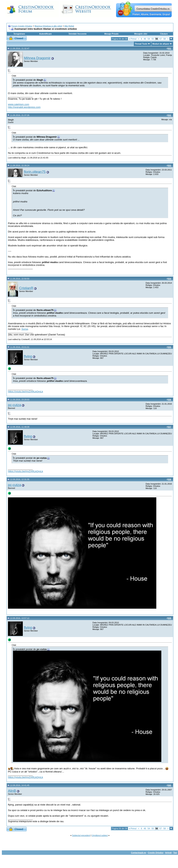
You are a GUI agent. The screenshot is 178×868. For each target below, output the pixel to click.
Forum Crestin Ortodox (22, 26)
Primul (133, 39)
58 (164, 39)
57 (161, 39)
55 (153, 39)
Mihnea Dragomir (37, 58)
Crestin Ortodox (156, 853)
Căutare (164, 34)
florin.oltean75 (35, 172)
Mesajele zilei (141, 34)
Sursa (25, 329)
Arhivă (168, 853)
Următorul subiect (100, 835)
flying (28, 356)
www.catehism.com (19, 104)
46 (145, 39)
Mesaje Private (111, 34)
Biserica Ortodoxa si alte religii (48, 26)
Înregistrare (19, 34)
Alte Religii (69, 26)
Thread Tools (141, 44)
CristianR (26, 288)
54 (149, 39)
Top (175, 853)
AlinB (12, 791)
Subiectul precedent (81, 835)
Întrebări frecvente (78, 34)
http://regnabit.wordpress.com (24, 107)
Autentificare (45, 34)
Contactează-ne (138, 853)
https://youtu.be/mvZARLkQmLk (25, 392)
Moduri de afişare (161, 44)
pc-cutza (15, 405)
